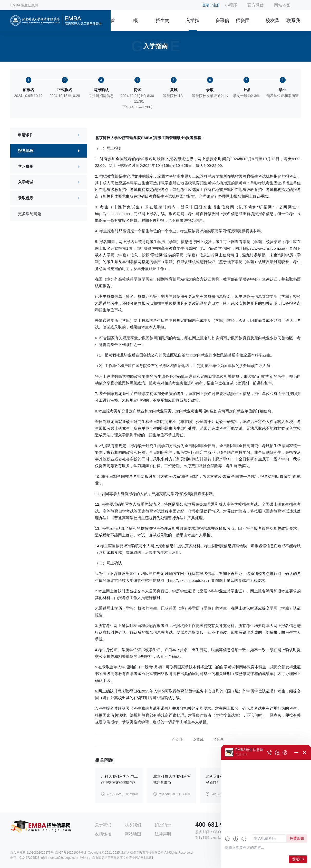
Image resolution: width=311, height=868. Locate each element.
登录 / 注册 (211, 5)
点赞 (178, 740)
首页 (113, 24)
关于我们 (103, 825)
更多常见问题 (30, 214)
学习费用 (26, 166)
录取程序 (26, 198)
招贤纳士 (163, 825)
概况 (135, 24)
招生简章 (163, 24)
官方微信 (256, 5)
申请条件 (26, 135)
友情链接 (103, 834)
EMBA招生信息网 (24, 5)
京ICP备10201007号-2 (71, 853)
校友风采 (273, 24)
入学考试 (26, 182)
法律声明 (163, 834)
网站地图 (282, 5)
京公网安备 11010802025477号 (32, 853)
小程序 (231, 5)
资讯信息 (222, 24)
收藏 (198, 740)
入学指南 (192, 24)
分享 (218, 740)
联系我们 (293, 24)
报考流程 (26, 151)
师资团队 (243, 24)
